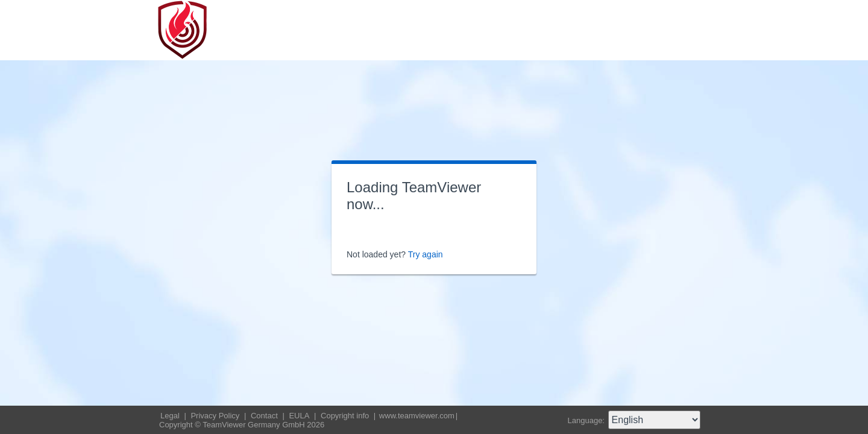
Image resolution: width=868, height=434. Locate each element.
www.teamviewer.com (417, 416)
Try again (426, 254)
